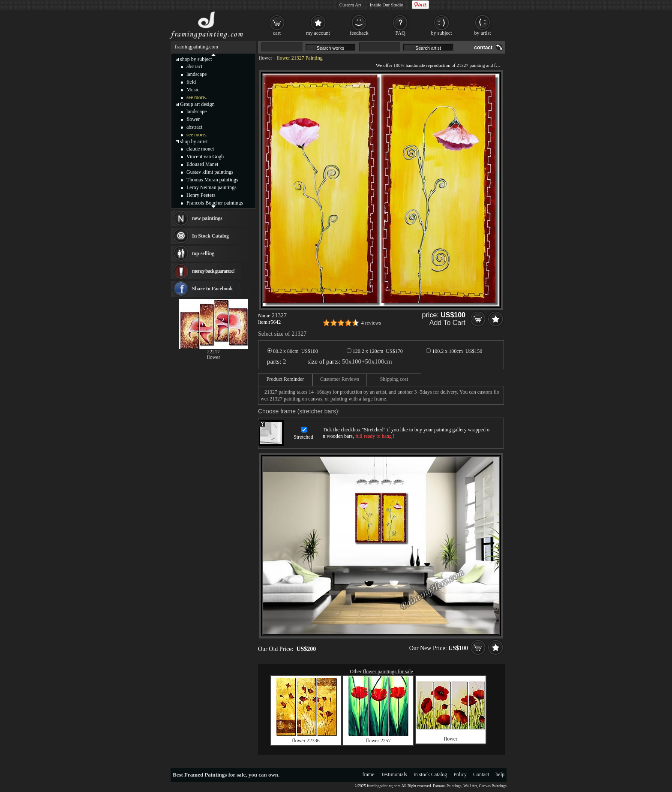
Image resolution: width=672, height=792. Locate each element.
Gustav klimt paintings (210, 172)
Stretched (303, 437)
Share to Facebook (212, 289)
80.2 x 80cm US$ (292, 351)
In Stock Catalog (210, 236)
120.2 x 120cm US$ (375, 351)
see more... (198, 97)
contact (483, 48)
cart (277, 33)
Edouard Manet (202, 164)
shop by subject (196, 59)
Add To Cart (447, 323)
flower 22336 (306, 741)
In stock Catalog (430, 774)
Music (193, 90)
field (191, 82)
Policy (460, 774)
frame (369, 774)
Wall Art (470, 786)
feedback (359, 33)
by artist (483, 33)
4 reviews (371, 323)
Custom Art (350, 5)
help (500, 774)
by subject (442, 33)
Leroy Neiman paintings (211, 187)
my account (318, 33)
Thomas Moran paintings (212, 180)
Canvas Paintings (493, 786)
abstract (194, 66)
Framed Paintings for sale (215, 775)
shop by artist (194, 142)
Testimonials (394, 774)
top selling (203, 253)
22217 (213, 352)
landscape (196, 74)
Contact (481, 774)
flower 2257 (378, 741)
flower (265, 58)
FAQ (400, 33)
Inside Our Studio (387, 5)
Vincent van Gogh (205, 157)
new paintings (207, 218)
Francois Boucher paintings (215, 203)
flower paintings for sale (388, 672)
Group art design (197, 104)
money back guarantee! (213, 271)
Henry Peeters (201, 195)
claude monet (200, 149)
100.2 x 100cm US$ (454, 351)
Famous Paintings (447, 786)
